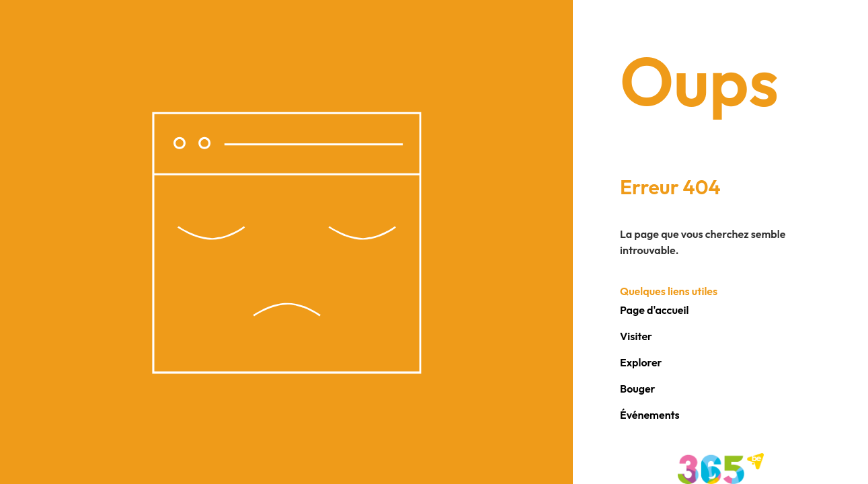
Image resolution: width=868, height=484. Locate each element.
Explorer (641, 362)
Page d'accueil (654, 310)
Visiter (636, 336)
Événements (650, 415)
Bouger (638, 389)
